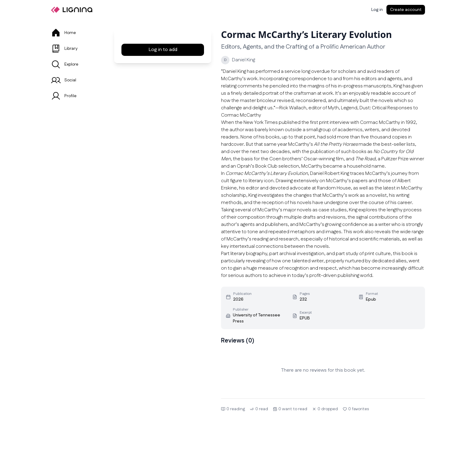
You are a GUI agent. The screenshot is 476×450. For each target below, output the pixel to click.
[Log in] (377, 10)
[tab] (75, 33)
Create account (406, 10)
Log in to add (163, 50)
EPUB (305, 318)
